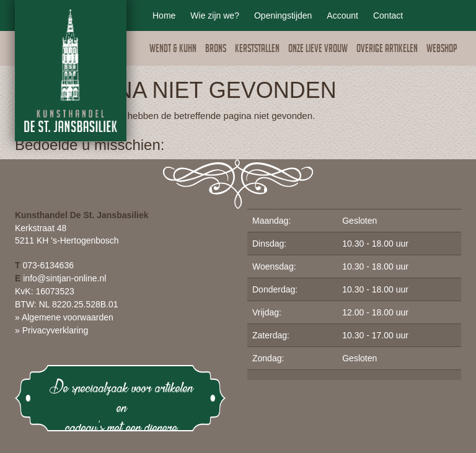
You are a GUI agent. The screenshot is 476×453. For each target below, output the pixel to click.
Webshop (442, 50)
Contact (388, 15)
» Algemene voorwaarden (64, 317)
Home (164, 15)
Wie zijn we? (215, 15)
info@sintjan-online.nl (64, 278)
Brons (216, 50)
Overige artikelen (387, 50)
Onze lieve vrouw (318, 50)
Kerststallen (257, 50)
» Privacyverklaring (51, 330)
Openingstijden (283, 15)
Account (342, 15)
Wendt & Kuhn (173, 50)
